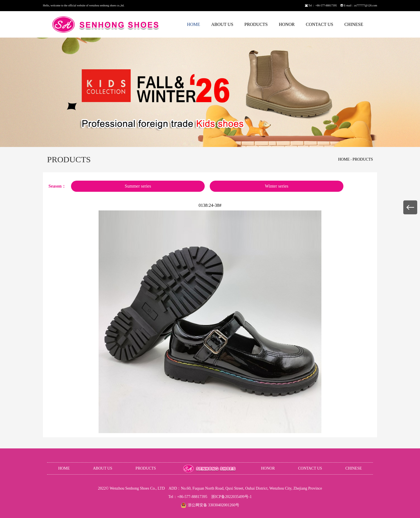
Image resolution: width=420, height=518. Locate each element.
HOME (193, 24)
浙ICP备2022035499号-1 (231, 497)
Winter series (277, 186)
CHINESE (354, 24)
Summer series (138, 186)
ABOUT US (222, 24)
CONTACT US (319, 24)
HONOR (287, 24)
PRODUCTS (256, 24)
